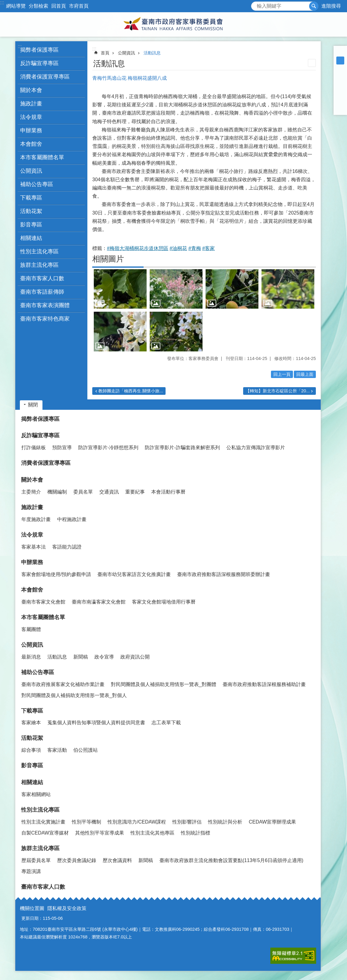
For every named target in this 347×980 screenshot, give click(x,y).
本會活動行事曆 (168, 492)
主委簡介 (31, 492)
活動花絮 (32, 738)
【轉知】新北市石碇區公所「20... (278, 391)
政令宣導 (104, 657)
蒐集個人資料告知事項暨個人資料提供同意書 (96, 723)
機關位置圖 (32, 908)
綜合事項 (31, 750)
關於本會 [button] (31, 90)
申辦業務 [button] (31, 130)
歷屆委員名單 (36, 860)
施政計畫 (32, 507)
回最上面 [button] (305, 374)
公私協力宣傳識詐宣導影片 (256, 448)
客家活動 (57, 750)
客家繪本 (31, 723)
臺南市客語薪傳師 (42, 292)
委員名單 (83, 492)
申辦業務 (32, 562)
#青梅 (195, 248)
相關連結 (32, 782)
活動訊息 (152, 53)
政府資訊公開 (135, 657)
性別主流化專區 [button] (39, 251)
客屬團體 (31, 629)
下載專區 (32, 711)
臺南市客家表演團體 (45, 305)
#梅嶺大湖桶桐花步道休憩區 (138, 248)
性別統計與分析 (225, 822)
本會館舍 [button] (31, 144)
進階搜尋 (331, 6)
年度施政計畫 (36, 519)
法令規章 (32, 535)
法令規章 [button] (31, 117)
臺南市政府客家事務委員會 (173, 24)
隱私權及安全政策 (67, 908)
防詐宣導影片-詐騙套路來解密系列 (182, 448)
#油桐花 (178, 248)
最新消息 (31, 657)
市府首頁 (79, 6)
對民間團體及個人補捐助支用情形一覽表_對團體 (164, 684)
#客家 (208, 248)
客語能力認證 (67, 547)
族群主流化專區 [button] (39, 265)
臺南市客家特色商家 (45, 319)
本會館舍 (32, 590)
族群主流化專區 (40, 848)
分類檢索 (38, 6)
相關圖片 (108, 259)
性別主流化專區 (40, 810)
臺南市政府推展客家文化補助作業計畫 (63, 684)
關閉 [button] (33, 405)
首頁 (105, 53)
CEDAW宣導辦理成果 (272, 822)
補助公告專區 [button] (37, 184)
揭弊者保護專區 (39, 50)
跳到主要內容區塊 (3, 3)
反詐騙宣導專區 (40, 435)
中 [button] (340, 61)
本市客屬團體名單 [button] (42, 157)
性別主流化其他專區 (152, 833)
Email (340, 108)
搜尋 (256, 4)
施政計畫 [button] (31, 104)
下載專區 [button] (31, 198)
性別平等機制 (86, 822)
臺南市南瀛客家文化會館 (99, 602)
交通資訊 (109, 492)
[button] (120, 289)
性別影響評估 (187, 822)
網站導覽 (16, 6)
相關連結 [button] (31, 238)
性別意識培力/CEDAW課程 (137, 822)
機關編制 (57, 492)
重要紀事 (135, 492)
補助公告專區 (38, 672)
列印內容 (312, 63)
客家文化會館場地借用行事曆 (164, 602)
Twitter (340, 92)
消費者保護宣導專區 (45, 77)
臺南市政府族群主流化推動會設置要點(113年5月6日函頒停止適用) (231, 860)
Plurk (340, 84)
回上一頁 (282, 374)
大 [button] (340, 68)
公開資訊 (126, 53)
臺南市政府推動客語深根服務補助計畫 (264, 684)
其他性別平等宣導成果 (100, 833)
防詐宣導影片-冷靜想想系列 (108, 448)
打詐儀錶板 (34, 448)
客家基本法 (34, 547)
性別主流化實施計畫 (43, 822)
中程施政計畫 (72, 519)
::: (2, 3)
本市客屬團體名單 (43, 617)
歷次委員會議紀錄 (77, 860)
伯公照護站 (86, 750)
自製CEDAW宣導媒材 (45, 833)
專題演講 (31, 871)
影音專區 (31, 225)
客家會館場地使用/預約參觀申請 (56, 574)
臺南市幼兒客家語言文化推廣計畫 (134, 574)
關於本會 (32, 480)
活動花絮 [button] (31, 211)
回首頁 (59, 6)
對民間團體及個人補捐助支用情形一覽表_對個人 (74, 695)
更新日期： (32, 918)
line (340, 100)
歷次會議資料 (117, 860)
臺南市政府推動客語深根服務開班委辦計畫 (224, 574)
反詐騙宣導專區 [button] (39, 63)
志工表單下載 (166, 723)
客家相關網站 (36, 794)
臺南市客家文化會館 (43, 602)
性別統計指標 (195, 833)
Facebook (340, 76)
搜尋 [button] (314, 6)
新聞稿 (81, 657)
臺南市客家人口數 (42, 278)
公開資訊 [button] (31, 171)
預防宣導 (62, 448)
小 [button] (340, 53)
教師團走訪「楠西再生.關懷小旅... (131, 391)
